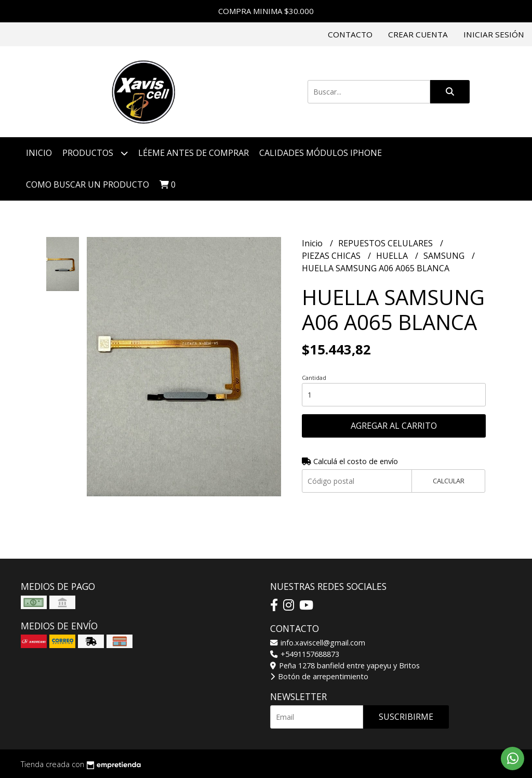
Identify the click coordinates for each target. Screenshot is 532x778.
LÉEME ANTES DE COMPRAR (194, 153)
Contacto (350, 34)
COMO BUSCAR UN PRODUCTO (88, 184)
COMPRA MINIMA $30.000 (266, 11)
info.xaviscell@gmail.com (318, 643)
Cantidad (314, 378)
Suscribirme (406, 717)
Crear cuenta (418, 34)
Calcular (449, 481)
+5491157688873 (305, 654)
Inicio (39, 153)
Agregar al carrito (394, 426)
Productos (95, 153)
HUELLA (393, 256)
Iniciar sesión (494, 34)
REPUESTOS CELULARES (387, 243)
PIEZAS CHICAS (332, 256)
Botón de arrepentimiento (319, 676)
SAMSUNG (445, 256)
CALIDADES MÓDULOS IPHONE (321, 153)
